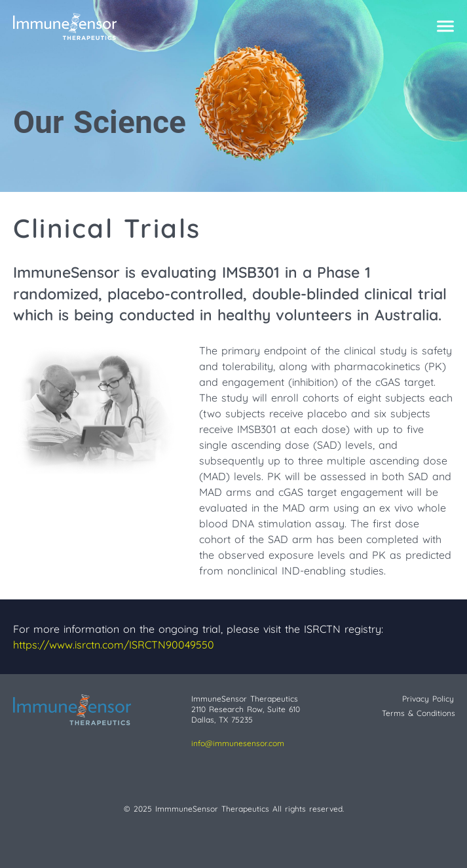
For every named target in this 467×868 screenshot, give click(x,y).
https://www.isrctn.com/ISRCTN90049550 (114, 645)
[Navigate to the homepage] (214, 26)
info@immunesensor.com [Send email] (238, 743)
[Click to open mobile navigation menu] (445, 27)
